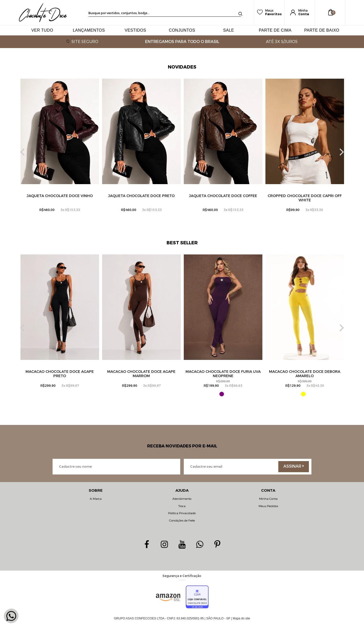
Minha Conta (268, 499)
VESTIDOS (135, 30)
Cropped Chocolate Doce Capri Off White (305, 198)
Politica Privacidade (182, 513)
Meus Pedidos (268, 506)
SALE (229, 30)
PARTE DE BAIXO (322, 30)
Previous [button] (24, 152)
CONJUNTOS (182, 30)
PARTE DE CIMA (275, 30)
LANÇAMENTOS (89, 30)
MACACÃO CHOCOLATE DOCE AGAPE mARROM (141, 374)
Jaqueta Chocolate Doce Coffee (223, 196)
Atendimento (182, 499)
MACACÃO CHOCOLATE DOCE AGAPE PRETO (60, 374)
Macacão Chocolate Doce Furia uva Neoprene (223, 374)
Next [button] (340, 152)
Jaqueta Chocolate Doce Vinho (60, 196)
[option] (60, 152)
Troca (182, 506)
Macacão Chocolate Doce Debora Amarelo (305, 374)
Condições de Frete (182, 521)
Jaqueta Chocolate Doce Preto (141, 196)
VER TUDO (42, 30)
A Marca (96, 499)
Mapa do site (242, 618)
